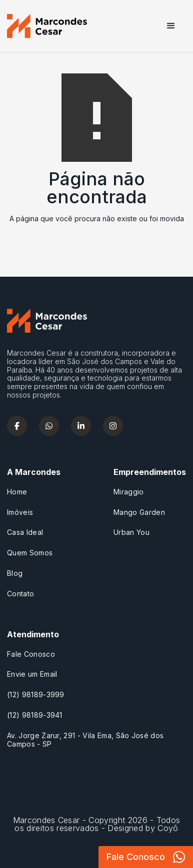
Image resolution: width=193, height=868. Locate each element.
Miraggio (129, 492)
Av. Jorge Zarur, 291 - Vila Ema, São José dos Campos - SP (85, 740)
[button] (171, 26)
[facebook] (17, 426)
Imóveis (20, 512)
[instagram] (113, 426)
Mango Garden (139, 512)
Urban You (131, 532)
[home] (47, 26)
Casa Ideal (25, 532)
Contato (20, 594)
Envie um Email (32, 674)
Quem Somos (30, 553)
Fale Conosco (31, 654)
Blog (15, 573)
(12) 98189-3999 (36, 695)
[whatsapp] (49, 426)
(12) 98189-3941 (35, 715)
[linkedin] (81, 426)
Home (17, 492)
